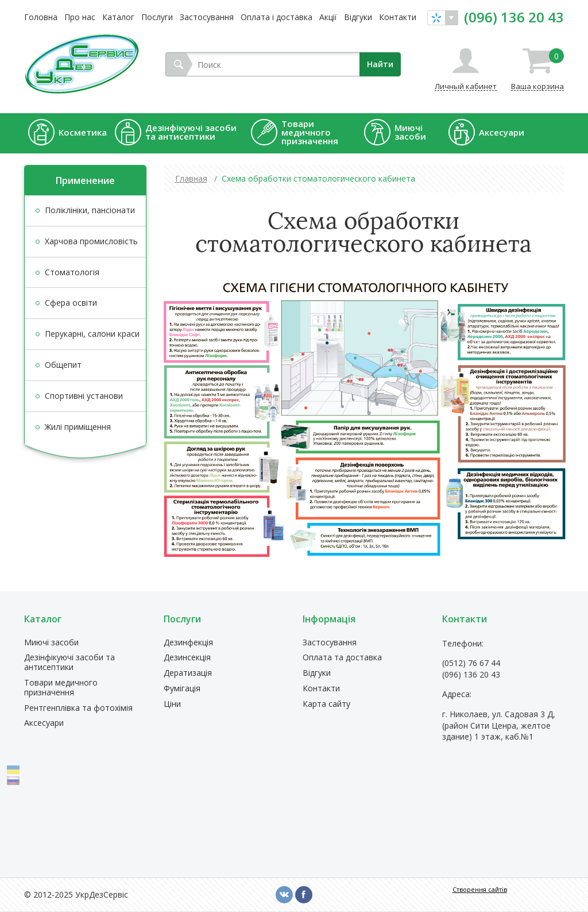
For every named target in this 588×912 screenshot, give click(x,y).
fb (304, 895)
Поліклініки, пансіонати (90, 210)
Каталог (118, 17)
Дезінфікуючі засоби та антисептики (69, 663)
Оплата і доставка (276, 17)
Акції (328, 17)
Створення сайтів (480, 889)
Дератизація (188, 673)
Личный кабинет (466, 86)
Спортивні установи (84, 396)
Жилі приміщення (78, 427)
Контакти (398, 17)
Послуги (157, 17)
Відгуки (358, 17)
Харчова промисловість (91, 241)
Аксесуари (44, 723)
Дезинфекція (188, 643)
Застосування (207, 17)
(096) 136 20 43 (514, 17)
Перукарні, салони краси (92, 334)
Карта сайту (326, 704)
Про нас (80, 17)
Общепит (63, 365)
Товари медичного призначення (61, 688)
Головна (41, 17)
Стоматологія (72, 272)
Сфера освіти (71, 303)
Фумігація (182, 689)
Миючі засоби (51, 643)
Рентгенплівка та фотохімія (78, 708)
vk (284, 895)
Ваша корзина (537, 70)
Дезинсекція (187, 658)
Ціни (172, 704)
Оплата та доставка (342, 658)
